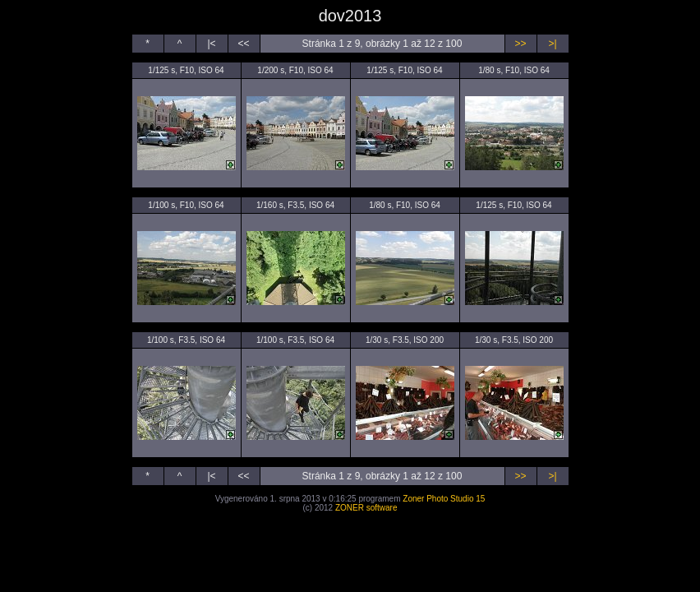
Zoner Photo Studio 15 (444, 499)
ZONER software (366, 508)
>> (520, 44)
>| (552, 44)
